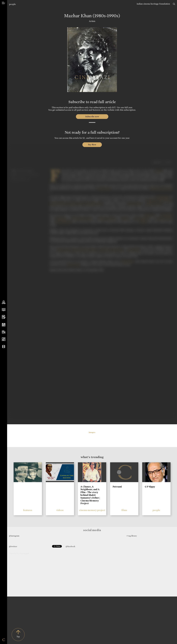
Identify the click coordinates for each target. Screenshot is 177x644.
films (124, 510)
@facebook (70, 546)
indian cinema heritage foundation (153, 4)
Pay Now (92, 145)
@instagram (14, 536)
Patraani (117, 487)
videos (60, 510)
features (28, 510)
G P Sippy (150, 487)
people (12, 4)
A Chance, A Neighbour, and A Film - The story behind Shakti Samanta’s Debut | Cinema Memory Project (90, 495)
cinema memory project (92, 510)
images (92, 432)
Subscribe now (92, 117)
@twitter (13, 546)
